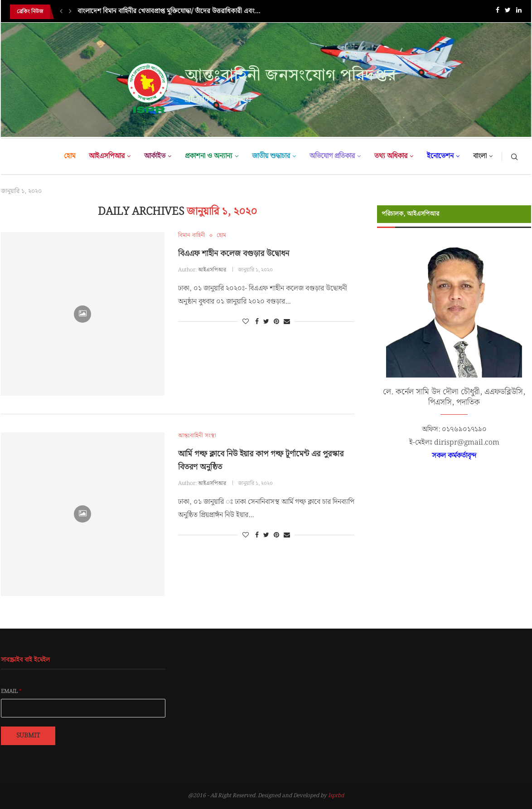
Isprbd (336, 796)
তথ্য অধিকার (391, 156)
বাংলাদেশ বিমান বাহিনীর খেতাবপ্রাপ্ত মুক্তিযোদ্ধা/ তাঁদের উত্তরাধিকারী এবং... (169, 12)
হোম (70, 156)
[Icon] (82, 314)
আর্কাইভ (155, 156)
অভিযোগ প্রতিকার (332, 156)
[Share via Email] (287, 322)
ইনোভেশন (440, 156)
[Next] (70, 12)
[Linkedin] (519, 12)
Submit (28, 736)
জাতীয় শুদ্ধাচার (271, 156)
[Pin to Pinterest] (276, 322)
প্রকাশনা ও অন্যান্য (209, 156)
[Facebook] (498, 12)
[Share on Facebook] (257, 322)
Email (11, 692)
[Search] (514, 156)
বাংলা (480, 156)
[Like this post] (246, 322)
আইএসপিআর (107, 156)
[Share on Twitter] (266, 322)
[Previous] (61, 12)
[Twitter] (508, 12)
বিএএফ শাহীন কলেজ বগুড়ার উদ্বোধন (234, 254)
